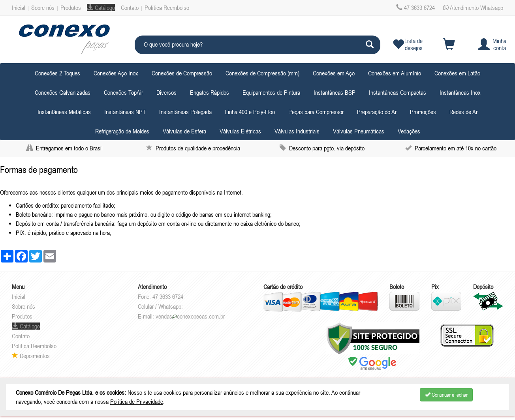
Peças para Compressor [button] (316, 112)
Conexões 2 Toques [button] (57, 73)
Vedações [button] (409, 131)
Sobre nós (43, 7)
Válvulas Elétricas (240, 131)
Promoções (423, 112)
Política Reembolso (167, 7)
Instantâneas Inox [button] (460, 92)
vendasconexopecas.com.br (190, 316)
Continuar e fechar (446, 395)
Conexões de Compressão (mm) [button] (262, 73)
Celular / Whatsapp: (160, 306)
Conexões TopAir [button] (123, 92)
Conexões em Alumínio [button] (395, 73)
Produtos (71, 7)
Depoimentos (31, 356)
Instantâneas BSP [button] (335, 92)
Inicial (19, 7)
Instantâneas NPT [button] (125, 112)
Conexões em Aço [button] (334, 73)
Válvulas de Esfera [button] (184, 131)
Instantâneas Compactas (398, 92)
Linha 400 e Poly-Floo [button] (250, 112)
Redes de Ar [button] (463, 112)
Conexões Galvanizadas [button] (63, 92)
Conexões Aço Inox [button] (116, 73)
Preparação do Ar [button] (377, 112)
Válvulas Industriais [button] (297, 131)
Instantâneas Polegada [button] (185, 112)
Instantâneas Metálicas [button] (64, 112)
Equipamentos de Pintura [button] (271, 92)
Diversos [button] (166, 92)
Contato (130, 7)
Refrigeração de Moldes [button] (122, 131)
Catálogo (101, 7)
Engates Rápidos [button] (210, 92)
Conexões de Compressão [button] (182, 73)
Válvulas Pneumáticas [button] (359, 131)
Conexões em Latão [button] (457, 73)
